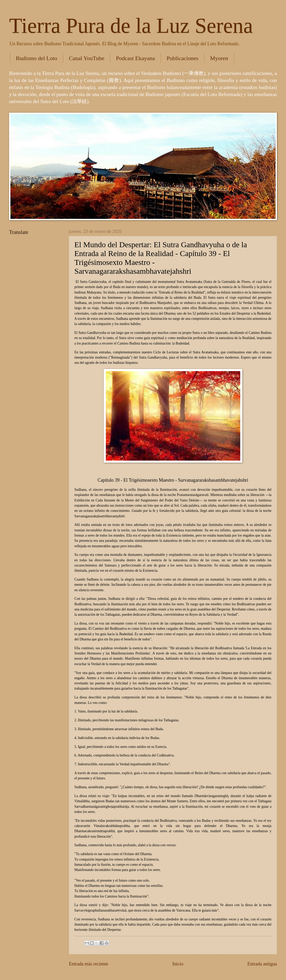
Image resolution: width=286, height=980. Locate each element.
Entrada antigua (262, 964)
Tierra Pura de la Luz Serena (131, 26)
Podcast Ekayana (135, 58)
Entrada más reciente (89, 964)
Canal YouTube (87, 58)
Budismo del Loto (37, 58)
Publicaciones (183, 58)
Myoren (219, 58)
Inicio (178, 964)
